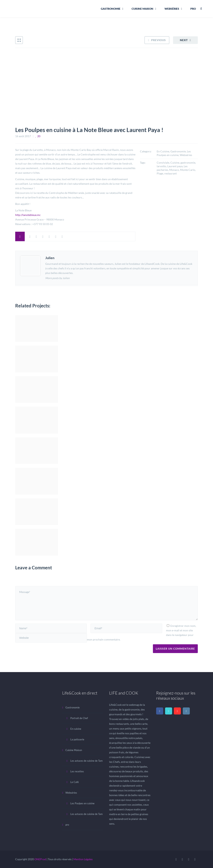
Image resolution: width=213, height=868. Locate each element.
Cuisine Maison (142, 9)
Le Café (75, 782)
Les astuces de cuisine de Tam (87, 761)
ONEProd (40, 859)
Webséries (172, 9)
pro (193, 9)
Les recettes (77, 771)
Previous (159, 40)
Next (184, 40)
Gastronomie (111, 9)
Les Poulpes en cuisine (82, 803)
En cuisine (76, 729)
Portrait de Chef (79, 718)
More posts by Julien (57, 278)
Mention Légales (83, 859)
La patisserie (77, 739)
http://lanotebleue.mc (28, 215)
